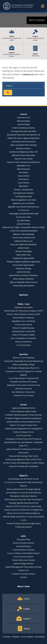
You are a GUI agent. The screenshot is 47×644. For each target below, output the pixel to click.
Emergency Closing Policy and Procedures (23, 439)
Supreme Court (24, 118)
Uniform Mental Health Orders (23, 411)
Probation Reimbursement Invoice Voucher (23, 415)
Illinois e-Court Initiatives (23, 358)
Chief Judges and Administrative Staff (24, 214)
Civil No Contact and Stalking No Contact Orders (24, 463)
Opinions (23, 295)
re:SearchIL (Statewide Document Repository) (24, 361)
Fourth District (24, 183)
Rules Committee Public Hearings (24, 145)
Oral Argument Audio (24, 196)
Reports (23, 475)
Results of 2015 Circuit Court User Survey (24, 506)
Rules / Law (23, 304)
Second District (24, 176)
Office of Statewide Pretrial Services (23, 282)
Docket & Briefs (24, 124)
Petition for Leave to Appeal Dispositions (23, 138)
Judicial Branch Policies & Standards (23, 275)
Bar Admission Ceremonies (23, 392)
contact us (28, 74)
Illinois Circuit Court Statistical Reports (23, 513)
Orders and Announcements (24, 128)
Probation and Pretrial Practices (24, 382)
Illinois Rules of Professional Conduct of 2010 (24, 311)
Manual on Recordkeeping (24, 234)
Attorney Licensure (23, 148)
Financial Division (24, 546)
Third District (24, 179)
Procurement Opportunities (23, 265)
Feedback (16, 637)
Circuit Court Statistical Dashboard (24, 231)
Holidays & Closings (23, 268)
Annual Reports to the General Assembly (23, 493)
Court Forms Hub (23, 435)
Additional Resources (24, 241)
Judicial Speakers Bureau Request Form (23, 422)
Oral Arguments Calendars (23, 193)
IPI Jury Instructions (24, 325)
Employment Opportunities (24, 258)
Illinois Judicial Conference (24, 279)
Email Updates (27, 637)
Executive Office (24, 539)
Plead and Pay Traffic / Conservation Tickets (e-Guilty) (23, 227)
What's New (23, 586)
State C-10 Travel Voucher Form (24, 425)
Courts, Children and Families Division (23, 553)
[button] (43, 6)
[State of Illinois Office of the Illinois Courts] (18, 6)
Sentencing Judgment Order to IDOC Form (24, 459)
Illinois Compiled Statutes (23, 328)
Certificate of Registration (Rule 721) (23, 152)
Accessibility (40, 637)
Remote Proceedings (24, 251)
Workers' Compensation (23, 190)
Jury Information (24, 220)
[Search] (23, 86)
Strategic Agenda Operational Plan (24, 503)
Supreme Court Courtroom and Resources (24, 162)
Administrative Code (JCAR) (24, 331)
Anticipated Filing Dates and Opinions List (24, 135)
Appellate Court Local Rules (24, 203)
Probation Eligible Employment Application (24, 262)
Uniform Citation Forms (24, 432)
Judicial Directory (24, 224)
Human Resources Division (24, 560)
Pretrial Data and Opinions (24, 286)
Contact (23, 577)
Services (24, 354)
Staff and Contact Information (24, 155)
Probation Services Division (24, 574)
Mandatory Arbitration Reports (23, 496)
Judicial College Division (23, 563)
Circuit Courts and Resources (23, 238)
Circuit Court (24, 210)
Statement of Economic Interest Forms (23, 385)
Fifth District (23, 186)
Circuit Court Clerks (23, 217)
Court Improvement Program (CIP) (24, 378)
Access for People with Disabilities (24, 244)
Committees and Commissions (24, 142)
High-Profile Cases (23, 255)
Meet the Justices (24, 121)
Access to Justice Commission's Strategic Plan (23, 510)
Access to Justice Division (23, 543)
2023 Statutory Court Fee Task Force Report (23, 499)
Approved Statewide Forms (24, 408)
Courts (24, 114)
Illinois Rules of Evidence (24, 318)
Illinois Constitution (24, 342)
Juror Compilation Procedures (23, 338)
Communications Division (23, 550)
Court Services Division (23, 557)
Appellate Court (23, 166)
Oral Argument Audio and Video (24, 131)
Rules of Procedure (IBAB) (23, 335)
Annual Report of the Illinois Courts (23, 479)
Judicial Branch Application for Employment (24, 429)
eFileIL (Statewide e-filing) (24, 365)
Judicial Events (23, 248)
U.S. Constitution (24, 345)
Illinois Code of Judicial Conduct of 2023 (24, 314)
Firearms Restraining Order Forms (23, 456)
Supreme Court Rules (23, 307)
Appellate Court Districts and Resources (23, 207)
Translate (6, 637)
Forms (23, 405)
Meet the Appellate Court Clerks (24, 200)
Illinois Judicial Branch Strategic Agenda (24, 489)
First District (24, 172)
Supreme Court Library (24, 159)
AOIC (23, 536)
